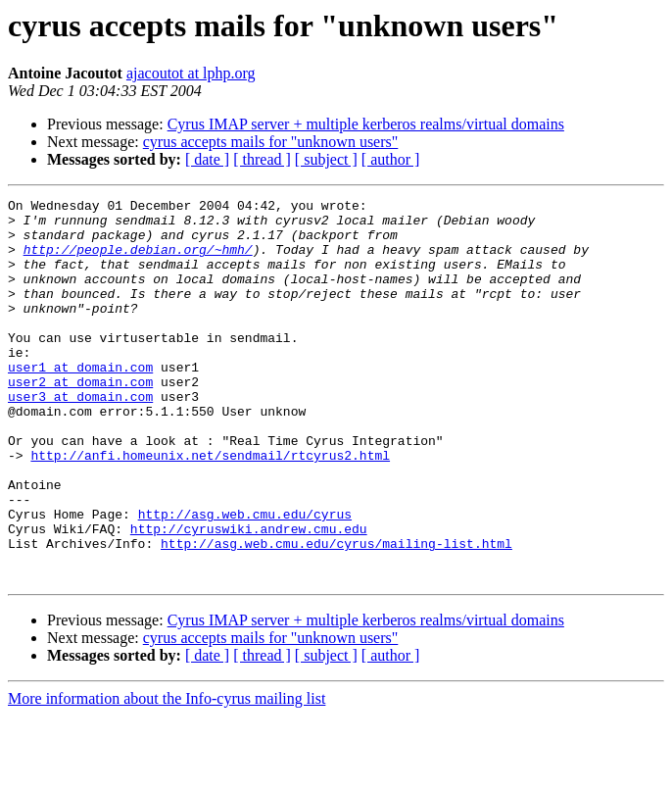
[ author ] (391, 159)
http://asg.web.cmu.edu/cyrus (245, 578)
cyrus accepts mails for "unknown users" (271, 142)
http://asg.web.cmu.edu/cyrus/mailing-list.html (336, 614)
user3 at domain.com (80, 437)
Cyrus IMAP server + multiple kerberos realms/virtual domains (366, 124)
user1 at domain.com (80, 402)
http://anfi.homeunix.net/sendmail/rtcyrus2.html (210, 508)
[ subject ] (326, 159)
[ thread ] (262, 159)
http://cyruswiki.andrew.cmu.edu (249, 596)
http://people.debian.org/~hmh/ (138, 261)
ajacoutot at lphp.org (191, 73)
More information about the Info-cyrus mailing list (167, 775)
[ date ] (207, 159)
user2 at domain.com (80, 420)
